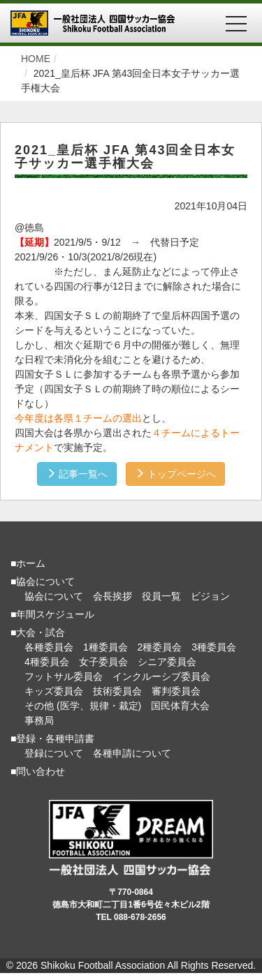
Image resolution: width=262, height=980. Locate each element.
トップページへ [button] (175, 474)
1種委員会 (105, 647)
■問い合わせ (38, 771)
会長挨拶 (112, 596)
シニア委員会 (167, 662)
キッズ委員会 (54, 691)
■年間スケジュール (52, 614)
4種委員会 (47, 662)
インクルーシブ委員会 (161, 676)
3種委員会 (214, 647)
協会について (54, 596)
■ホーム (28, 563)
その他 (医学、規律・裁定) (83, 706)
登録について (54, 753)
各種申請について (132, 753)
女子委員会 (103, 662)
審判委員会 (176, 691)
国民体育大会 (180, 706)
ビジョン (210, 596)
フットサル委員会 (64, 676)
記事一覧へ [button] (77, 474)
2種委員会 (160, 647)
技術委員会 (117, 691)
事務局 (39, 720)
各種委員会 (49, 647)
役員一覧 (161, 596)
